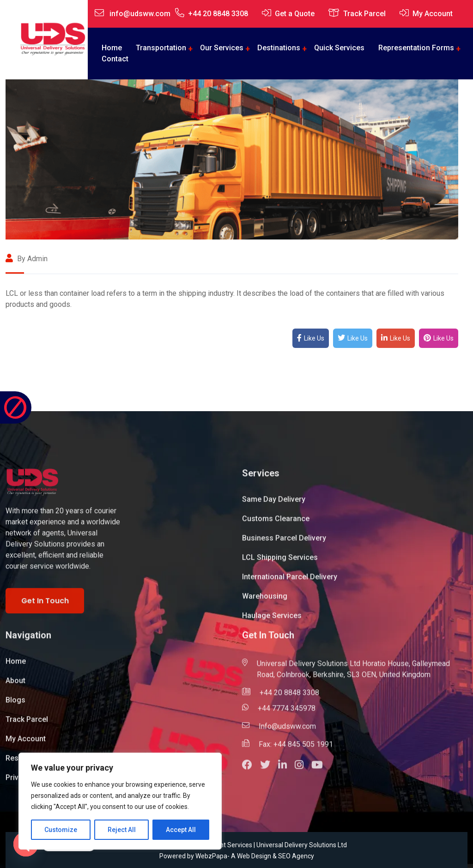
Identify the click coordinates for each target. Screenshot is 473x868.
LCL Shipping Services (280, 562)
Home (16, 666)
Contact (115, 59)
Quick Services (339, 48)
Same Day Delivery (274, 504)
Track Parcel (364, 14)
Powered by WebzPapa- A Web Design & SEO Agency (237, 856)
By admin (27, 259)
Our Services (222, 48)
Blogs (15, 704)
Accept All (181, 830)
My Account (433, 14)
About (15, 685)
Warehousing (265, 601)
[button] (251, 770)
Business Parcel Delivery (284, 542)
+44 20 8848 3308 (218, 14)
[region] (120, 801)
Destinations (279, 48)
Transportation (161, 48)
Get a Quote (295, 14)
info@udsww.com (140, 14)
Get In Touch (45, 605)
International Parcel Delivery (290, 581)
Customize (61, 830)
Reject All (122, 830)
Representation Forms (416, 48)
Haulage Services (272, 620)
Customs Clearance (276, 523)
